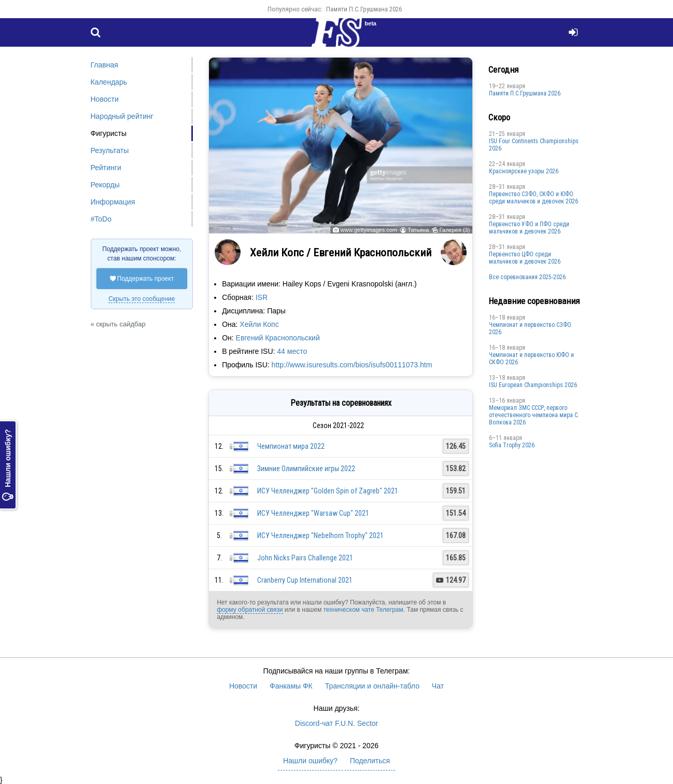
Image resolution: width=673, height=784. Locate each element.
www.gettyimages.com (369, 230)
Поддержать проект (142, 279)
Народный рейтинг (122, 116)
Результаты (110, 150)
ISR (262, 297)
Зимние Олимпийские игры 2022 (306, 469)
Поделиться (370, 761)
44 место (292, 351)
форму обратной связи (250, 610)
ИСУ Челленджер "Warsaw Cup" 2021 (313, 513)
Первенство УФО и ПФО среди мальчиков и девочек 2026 (529, 228)
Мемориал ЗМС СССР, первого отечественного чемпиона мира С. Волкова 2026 (534, 415)
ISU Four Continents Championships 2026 (534, 145)
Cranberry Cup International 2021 (305, 580)
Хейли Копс (259, 324)
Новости (105, 99)
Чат (438, 686)
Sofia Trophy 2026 (512, 445)
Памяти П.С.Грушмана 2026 (364, 9)
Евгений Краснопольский (278, 338)
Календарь (109, 82)
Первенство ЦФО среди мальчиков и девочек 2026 (525, 258)
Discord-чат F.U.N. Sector (336, 723)
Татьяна (418, 230)
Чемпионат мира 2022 (291, 446)
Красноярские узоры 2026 (524, 171)
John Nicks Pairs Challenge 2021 (305, 558)
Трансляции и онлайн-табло (372, 686)
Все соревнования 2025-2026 (527, 277)
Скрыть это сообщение (142, 299)
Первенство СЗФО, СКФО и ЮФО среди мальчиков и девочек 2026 (534, 198)
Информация (113, 202)
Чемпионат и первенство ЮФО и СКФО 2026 (531, 359)
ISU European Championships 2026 (533, 385)
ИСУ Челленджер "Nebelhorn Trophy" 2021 (320, 535)
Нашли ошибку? (8, 465)
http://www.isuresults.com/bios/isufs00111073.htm (352, 365)
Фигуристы (109, 133)
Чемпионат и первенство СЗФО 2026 (530, 328)
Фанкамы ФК (291, 686)
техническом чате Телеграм (363, 610)
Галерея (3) (454, 230)
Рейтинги (106, 168)
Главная (104, 65)
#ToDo (101, 219)
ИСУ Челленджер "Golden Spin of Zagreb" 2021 (328, 491)
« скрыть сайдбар (118, 324)
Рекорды (105, 185)
